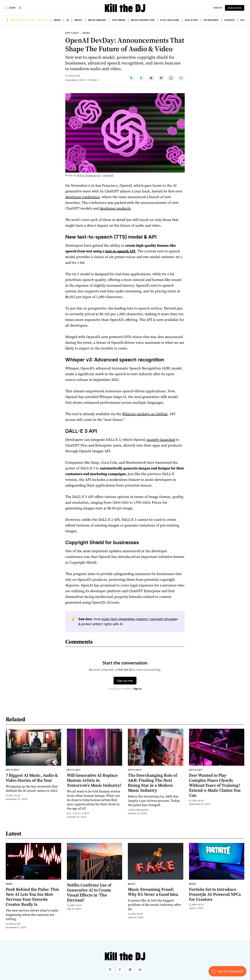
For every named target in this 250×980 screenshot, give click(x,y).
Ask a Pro (191, 20)
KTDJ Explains (170, 20)
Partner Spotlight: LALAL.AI (29, 20)
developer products (115, 208)
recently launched (161, 440)
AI (68, 20)
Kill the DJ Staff (78, 813)
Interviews (211, 20)
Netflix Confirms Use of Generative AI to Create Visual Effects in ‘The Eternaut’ (89, 892)
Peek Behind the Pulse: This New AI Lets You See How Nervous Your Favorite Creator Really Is (32, 897)
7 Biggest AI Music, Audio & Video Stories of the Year (32, 778)
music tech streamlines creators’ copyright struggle (139, 619)
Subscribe (235, 8)
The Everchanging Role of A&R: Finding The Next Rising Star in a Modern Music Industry (153, 783)
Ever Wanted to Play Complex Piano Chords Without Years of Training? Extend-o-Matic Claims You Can (215, 785)
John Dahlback (138, 810)
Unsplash (108, 175)
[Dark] (11, 8)
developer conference (83, 197)
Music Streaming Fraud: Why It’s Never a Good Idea (153, 892)
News (57, 20)
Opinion (229, 20)
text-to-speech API (120, 251)
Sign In (218, 8)
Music (79, 20)
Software (119, 20)
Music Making (97, 20)
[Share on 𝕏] (131, 78)
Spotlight (72, 33)
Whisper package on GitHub (145, 414)
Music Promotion (143, 20)
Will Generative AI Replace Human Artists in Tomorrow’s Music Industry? (94, 780)
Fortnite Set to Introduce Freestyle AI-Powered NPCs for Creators (215, 894)
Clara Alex (73, 76)
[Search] (20, 8)
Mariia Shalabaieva (89, 175)
